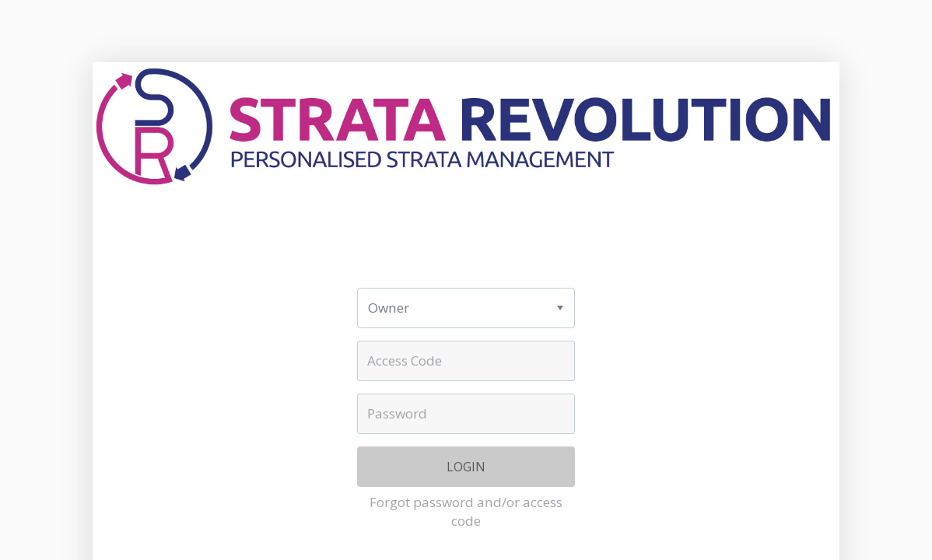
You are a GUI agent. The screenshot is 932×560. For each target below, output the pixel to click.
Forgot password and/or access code (466, 511)
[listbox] (466, 308)
